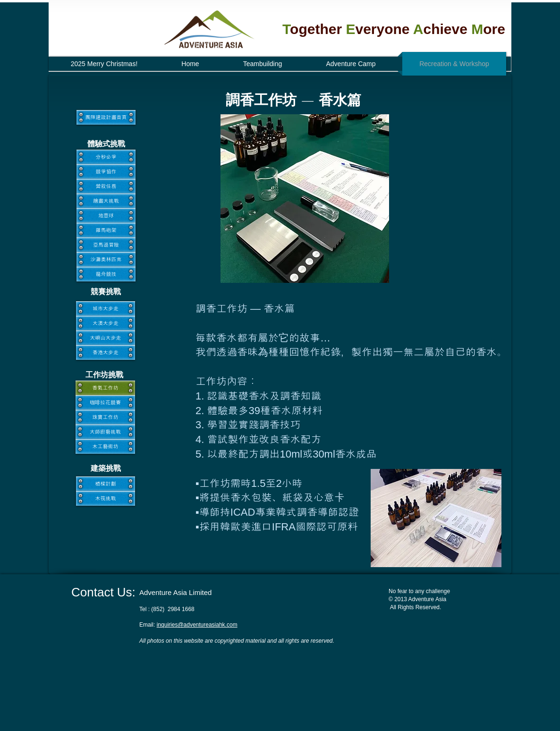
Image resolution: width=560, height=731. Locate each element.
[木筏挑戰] (106, 498)
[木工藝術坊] (105, 446)
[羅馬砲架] (106, 230)
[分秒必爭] (106, 157)
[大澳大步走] (106, 323)
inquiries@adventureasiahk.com (197, 625)
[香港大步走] (106, 353)
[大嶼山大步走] (106, 338)
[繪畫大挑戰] (106, 201)
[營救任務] (106, 186)
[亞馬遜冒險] (106, 245)
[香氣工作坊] (105, 388)
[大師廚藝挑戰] (105, 432)
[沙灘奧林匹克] (106, 259)
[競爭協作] (106, 172)
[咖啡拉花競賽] (105, 403)
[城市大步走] (106, 309)
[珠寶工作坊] (105, 417)
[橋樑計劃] (106, 484)
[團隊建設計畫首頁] (106, 117)
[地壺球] (106, 216)
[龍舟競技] (106, 274)
